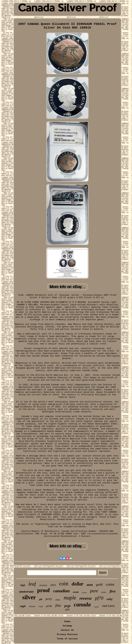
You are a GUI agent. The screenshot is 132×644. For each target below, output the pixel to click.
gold (99, 584)
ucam (76, 592)
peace (104, 592)
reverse (86, 598)
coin (64, 584)
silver (29, 597)
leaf (32, 584)
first (112, 591)
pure (94, 591)
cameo (97, 607)
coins (110, 584)
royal (41, 606)
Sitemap (67, 626)
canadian (61, 591)
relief (110, 599)
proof (44, 590)
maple (70, 598)
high (23, 585)
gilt (41, 599)
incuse (84, 592)
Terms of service (67, 639)
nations (108, 606)
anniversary (27, 592)
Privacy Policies (67, 634)
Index (67, 622)
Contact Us (67, 630)
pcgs (67, 606)
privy (49, 599)
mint (90, 585)
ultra (53, 585)
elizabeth (43, 585)
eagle (23, 606)
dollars (58, 600)
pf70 (99, 598)
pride (49, 606)
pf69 (67, 610)
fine (58, 605)
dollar (77, 584)
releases (32, 606)
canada (82, 604)
